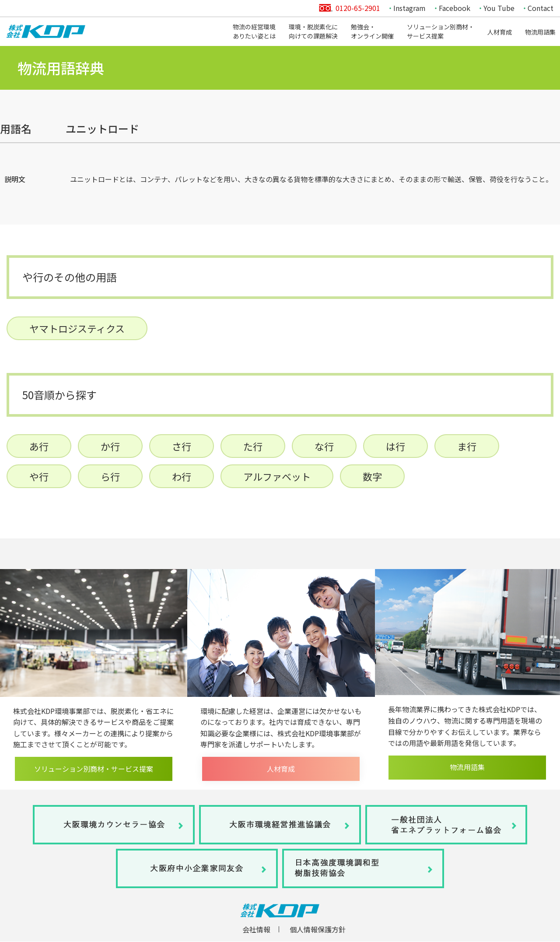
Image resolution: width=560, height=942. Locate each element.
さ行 (182, 446)
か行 (110, 446)
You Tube (499, 8)
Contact (541, 8)
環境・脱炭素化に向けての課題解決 (313, 31)
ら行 (110, 476)
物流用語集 (540, 32)
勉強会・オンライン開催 (372, 31)
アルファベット (277, 476)
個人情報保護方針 (318, 929)
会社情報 (256, 929)
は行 (395, 446)
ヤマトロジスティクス (77, 328)
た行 (253, 446)
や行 (39, 476)
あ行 (39, 446)
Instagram (409, 8)
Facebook (455, 8)
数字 (372, 476)
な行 (324, 446)
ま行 (467, 446)
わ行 (182, 476)
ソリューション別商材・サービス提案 (441, 31)
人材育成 (500, 32)
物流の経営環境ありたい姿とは (254, 31)
